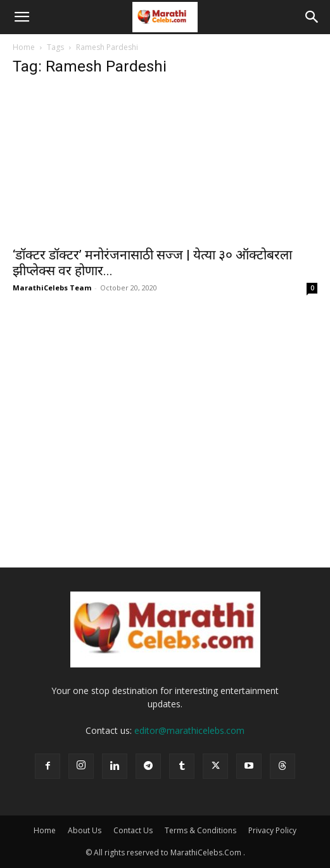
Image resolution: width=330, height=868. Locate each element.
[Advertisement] (165, 473)
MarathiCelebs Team (52, 288)
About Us (85, 830)
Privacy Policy (272, 830)
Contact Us (133, 830)
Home (24, 47)
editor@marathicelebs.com (189, 730)
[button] (22, 17)
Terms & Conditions (200, 830)
